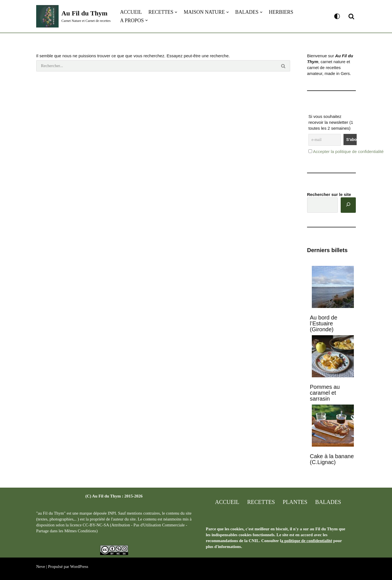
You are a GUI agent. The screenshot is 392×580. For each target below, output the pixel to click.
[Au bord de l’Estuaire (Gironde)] (333, 287)
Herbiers (281, 12)
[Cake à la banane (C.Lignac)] (333, 426)
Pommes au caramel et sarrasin (325, 393)
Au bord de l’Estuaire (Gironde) (324, 323)
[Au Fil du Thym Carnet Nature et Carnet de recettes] (73, 16)
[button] (176, 12)
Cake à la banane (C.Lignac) (332, 459)
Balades (328, 502)
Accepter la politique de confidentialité (348, 151)
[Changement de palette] (337, 16)
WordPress (79, 567)
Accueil (131, 12)
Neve (41, 567)
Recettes (261, 502)
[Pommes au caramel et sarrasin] (333, 357)
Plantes (295, 502)
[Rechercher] (351, 16)
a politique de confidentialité (307, 541)
